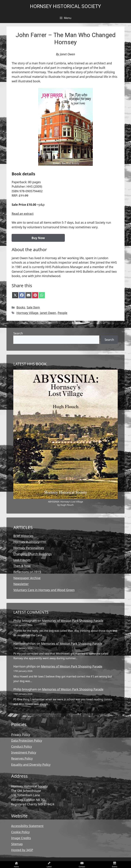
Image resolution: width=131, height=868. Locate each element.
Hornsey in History (26, 542)
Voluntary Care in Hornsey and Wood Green (44, 590)
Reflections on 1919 (27, 572)
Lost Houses (22, 560)
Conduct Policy (21, 746)
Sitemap (17, 844)
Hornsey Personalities (29, 548)
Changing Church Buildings (32, 554)
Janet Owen (48, 313)
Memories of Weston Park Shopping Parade (73, 621)
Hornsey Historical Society (65, 6)
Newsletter (21, 584)
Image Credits (21, 838)
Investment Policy (24, 752)
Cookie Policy (20, 832)
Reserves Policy (22, 758)
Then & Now (22, 566)
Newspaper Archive (27, 578)
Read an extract (23, 214)
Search (18, 333)
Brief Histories (23, 536)
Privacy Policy (21, 734)
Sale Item (33, 307)
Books (21, 307)
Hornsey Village (27, 313)
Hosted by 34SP (22, 850)
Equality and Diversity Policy (31, 765)
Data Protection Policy (27, 740)
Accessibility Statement (27, 826)
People (63, 313)
